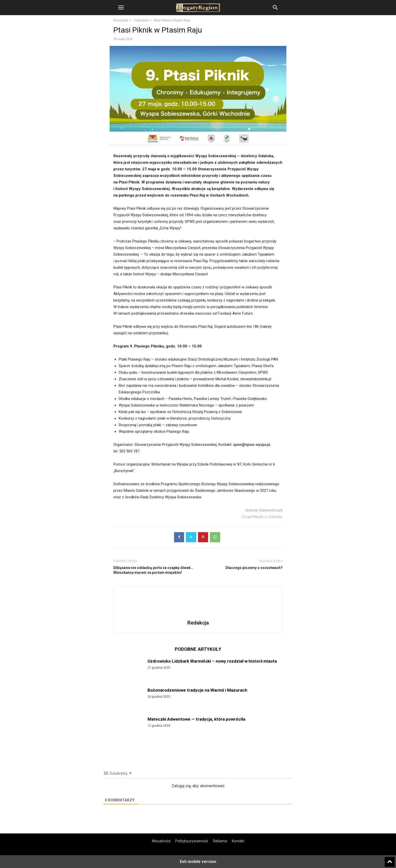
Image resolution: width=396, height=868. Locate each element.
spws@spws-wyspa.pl (252, 445)
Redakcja (198, 623)
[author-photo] (198, 616)
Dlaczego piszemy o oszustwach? (254, 568)
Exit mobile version (198, 862)
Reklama (220, 841)
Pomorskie (121, 20)
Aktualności (161, 841)
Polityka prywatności (192, 841)
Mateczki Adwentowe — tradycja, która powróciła (196, 719)
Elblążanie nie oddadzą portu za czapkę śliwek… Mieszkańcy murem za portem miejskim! (153, 570)
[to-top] (390, 860)
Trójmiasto (141, 20)
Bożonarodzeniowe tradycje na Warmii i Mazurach (197, 690)
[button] (121, 8)
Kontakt (238, 841)
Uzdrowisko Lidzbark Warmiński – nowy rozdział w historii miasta (212, 661)
